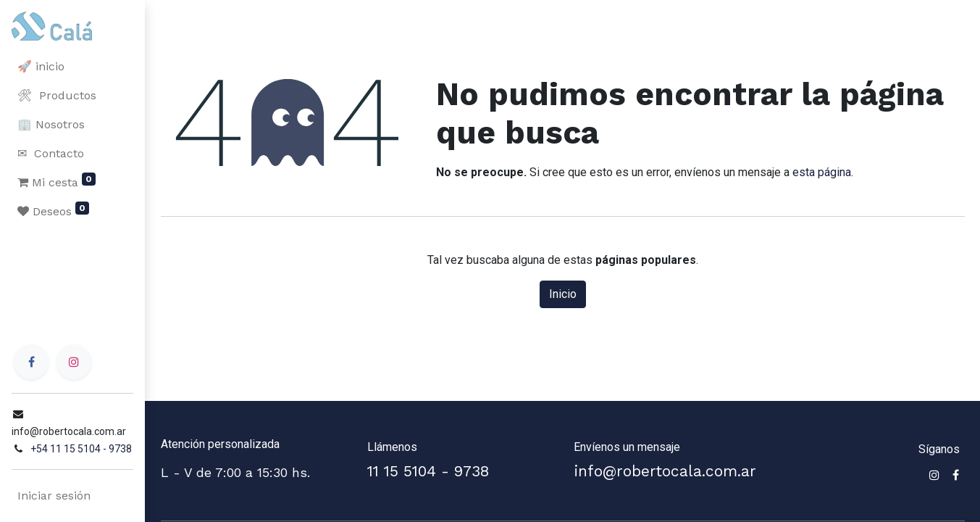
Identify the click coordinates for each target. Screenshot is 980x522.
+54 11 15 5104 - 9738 (81, 449)
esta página (822, 172)
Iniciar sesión (54, 496)
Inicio (563, 294)
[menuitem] (72, 67)
